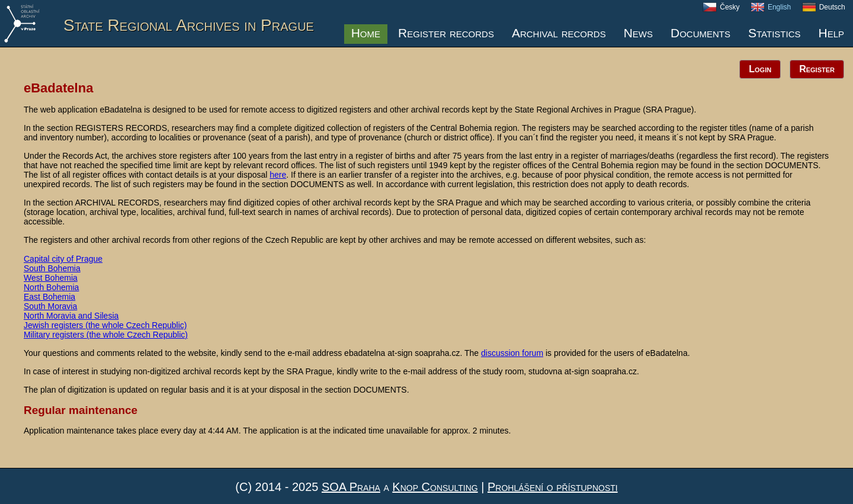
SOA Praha (351, 487)
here (278, 175)
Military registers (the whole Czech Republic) (106, 335)
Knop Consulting (435, 487)
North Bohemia (51, 287)
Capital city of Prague (63, 259)
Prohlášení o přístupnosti (553, 487)
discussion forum (512, 353)
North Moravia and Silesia (71, 316)
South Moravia (50, 306)
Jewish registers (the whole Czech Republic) (105, 325)
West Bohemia (51, 278)
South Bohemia (52, 268)
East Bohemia (49, 297)
